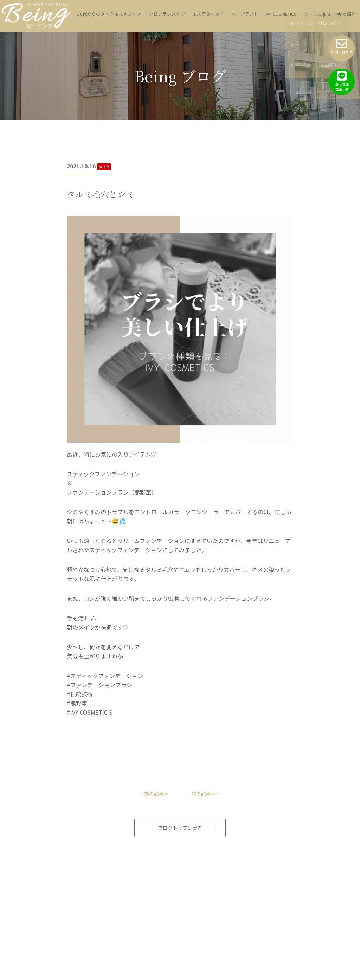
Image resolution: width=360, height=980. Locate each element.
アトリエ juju (317, 14)
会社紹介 (346, 14)
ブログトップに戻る (180, 820)
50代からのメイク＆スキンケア (110, 14)
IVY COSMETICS (281, 14)
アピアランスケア (167, 14)
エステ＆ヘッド (208, 14)
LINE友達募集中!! (342, 81)
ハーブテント (245, 14)
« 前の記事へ (153, 785)
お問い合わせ (342, 46)
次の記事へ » (207, 785)
